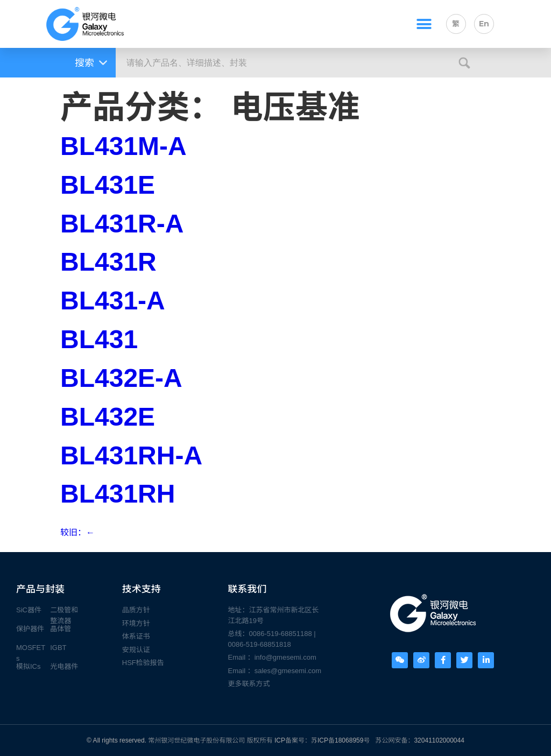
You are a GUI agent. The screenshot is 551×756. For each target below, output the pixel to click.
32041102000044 (439, 740)
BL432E (108, 417)
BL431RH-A (131, 455)
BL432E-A (121, 378)
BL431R (108, 262)
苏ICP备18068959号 (340, 740)
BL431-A (113, 301)
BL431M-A (123, 146)
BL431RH (118, 494)
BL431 (99, 339)
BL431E (108, 185)
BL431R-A (122, 224)
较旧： (77, 532)
